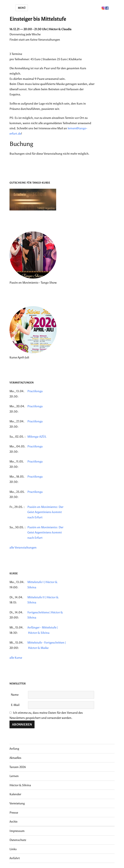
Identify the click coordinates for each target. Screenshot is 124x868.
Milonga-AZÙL (37, 437)
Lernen (14, 776)
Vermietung (17, 803)
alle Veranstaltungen (23, 547)
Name (15, 695)
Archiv (14, 822)
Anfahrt (15, 858)
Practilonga (35, 391)
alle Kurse (16, 658)
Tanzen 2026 (18, 767)
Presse (14, 813)
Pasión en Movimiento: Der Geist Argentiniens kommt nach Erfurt (45, 512)
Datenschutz (18, 840)
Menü (22, 8)
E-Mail (15, 705)
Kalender (15, 794)
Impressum (17, 831)
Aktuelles (15, 758)
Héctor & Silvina (20, 785)
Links (13, 849)
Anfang (14, 749)
